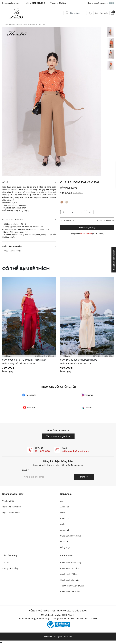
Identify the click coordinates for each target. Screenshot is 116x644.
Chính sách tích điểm (70, 592)
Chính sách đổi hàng (69, 574)
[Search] (76, 13)
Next (108, 313)
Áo (62, 501)
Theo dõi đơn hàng (58, 3)
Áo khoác (65, 507)
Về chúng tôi (8, 501)
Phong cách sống (10, 568)
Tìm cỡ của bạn (67, 221)
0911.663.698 (42, 451)
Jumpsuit (65, 530)
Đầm (62, 513)
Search (67, 13)
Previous (8, 313)
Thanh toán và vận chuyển (72, 586)
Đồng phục (65, 547)
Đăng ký (84, 477)
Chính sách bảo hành (70, 568)
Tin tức (6, 563)
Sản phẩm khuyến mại (71, 536)
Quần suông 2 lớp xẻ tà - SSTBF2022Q (21, 363)
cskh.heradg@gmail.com (75, 451)
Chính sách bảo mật (69, 580)
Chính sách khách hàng (71, 563)
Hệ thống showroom (11, 3)
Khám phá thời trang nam (100, 3)
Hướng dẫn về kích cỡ (105, 221)
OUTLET (64, 542)
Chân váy (64, 518)
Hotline (35, 3)
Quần (63, 524)
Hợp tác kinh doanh (11, 513)
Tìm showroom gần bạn (58, 436)
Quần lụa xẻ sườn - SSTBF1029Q (76, 363)
